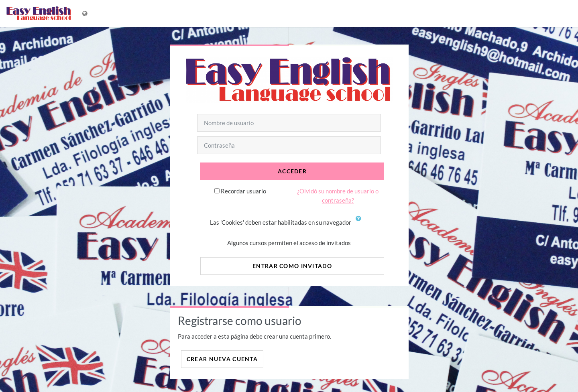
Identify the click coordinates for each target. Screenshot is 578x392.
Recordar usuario (243, 191)
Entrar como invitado (292, 266)
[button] (360, 223)
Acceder (292, 171)
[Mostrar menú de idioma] (86, 13)
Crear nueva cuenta (222, 359)
